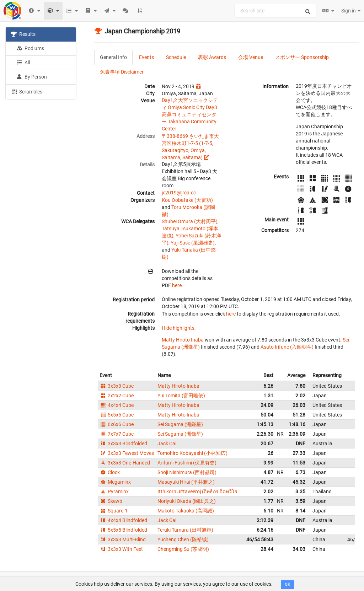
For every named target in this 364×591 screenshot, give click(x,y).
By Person (32, 77)
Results (23, 34)
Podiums (30, 48)
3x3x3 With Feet (121, 549)
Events (146, 57)
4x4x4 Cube (117, 405)
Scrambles (27, 91)
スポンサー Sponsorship (302, 57)
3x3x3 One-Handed (125, 463)
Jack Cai (167, 444)
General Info (113, 57)
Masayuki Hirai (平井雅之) (186, 482)
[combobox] (275, 11)
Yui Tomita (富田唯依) (181, 396)
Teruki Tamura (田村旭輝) (185, 530)
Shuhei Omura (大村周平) (190, 221)
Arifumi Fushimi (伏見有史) (187, 463)
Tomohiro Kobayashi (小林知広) (192, 453)
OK (287, 584)
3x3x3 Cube (117, 386)
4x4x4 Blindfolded (123, 520)
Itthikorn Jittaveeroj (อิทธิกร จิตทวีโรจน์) (202, 491)
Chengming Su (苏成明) (183, 549)
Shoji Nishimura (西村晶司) (187, 472)
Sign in (351, 11)
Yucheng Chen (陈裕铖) (183, 539)
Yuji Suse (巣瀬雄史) (193, 243)
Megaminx (115, 482)
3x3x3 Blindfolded (123, 444)
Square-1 (114, 511)
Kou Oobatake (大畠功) (187, 200)
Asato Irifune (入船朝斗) (287, 347)
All (23, 63)
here (177, 285)
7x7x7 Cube (117, 434)
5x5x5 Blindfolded (123, 530)
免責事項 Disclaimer (122, 72)
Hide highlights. (179, 328)
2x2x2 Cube (117, 396)
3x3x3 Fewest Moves (127, 453)
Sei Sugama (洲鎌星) (180, 424)
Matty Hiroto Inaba (183, 340)
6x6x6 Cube (117, 424)
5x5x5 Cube (117, 415)
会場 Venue (251, 57)
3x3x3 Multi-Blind (123, 539)
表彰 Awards (212, 57)
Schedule (176, 57)
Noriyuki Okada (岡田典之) (187, 501)
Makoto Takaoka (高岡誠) (186, 511)
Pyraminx (114, 491)
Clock (110, 472)
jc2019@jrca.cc (179, 193)
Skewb (111, 501)
